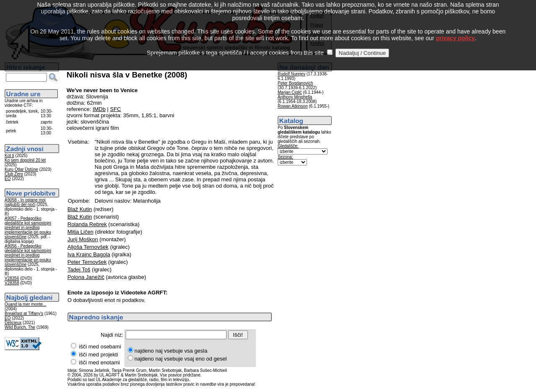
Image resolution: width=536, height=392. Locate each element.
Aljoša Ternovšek (88, 247)
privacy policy (455, 29)
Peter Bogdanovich (295, 83)
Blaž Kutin (80, 209)
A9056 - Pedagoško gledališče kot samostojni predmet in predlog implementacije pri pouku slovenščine (28, 255)
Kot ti (9, 156)
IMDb (99, 109)
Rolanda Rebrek (87, 224)
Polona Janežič (86, 277)
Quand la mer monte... (26, 304)
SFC (116, 109)
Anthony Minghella (295, 97)
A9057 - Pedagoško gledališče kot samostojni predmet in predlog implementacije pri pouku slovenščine (28, 228)
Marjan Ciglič (290, 92)
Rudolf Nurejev (291, 74)
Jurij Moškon (83, 239)
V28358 (12, 283)
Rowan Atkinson (293, 106)
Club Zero (14, 174)
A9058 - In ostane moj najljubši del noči (25, 202)
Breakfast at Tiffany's (24, 313)
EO (8, 179)
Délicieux (13, 323)
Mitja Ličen (80, 232)
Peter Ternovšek (87, 262)
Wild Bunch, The (20, 327)
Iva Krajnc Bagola (89, 254)
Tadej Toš (79, 269)
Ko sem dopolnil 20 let (25, 160)
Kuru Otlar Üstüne (21, 169)
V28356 (12, 278)
